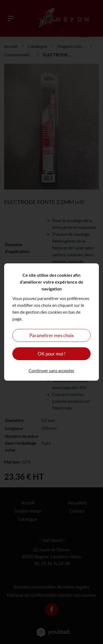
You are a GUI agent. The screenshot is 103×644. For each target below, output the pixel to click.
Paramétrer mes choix (52, 335)
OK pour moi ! (52, 354)
